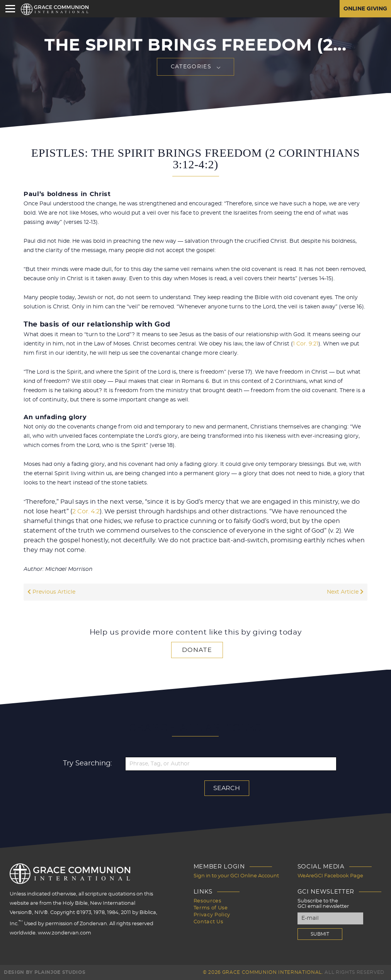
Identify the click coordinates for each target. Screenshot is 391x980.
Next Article (345, 592)
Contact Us (208, 922)
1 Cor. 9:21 (306, 344)
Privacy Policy (212, 915)
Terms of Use (211, 908)
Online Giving (365, 9)
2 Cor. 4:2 (86, 511)
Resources (207, 901)
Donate (197, 650)
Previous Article (51, 592)
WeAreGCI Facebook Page (330, 876)
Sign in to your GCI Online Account (236, 876)
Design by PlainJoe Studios (45, 972)
